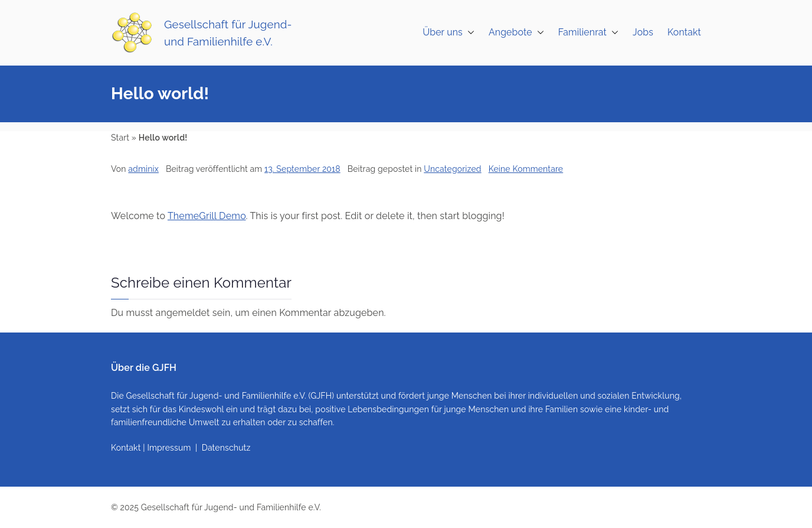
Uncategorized (452, 169)
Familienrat (588, 33)
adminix (143, 169)
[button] (469, 33)
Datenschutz (226, 448)
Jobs (643, 32)
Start (120, 138)
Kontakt (684, 32)
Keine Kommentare (526, 169)
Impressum (169, 448)
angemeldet (183, 313)
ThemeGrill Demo (207, 216)
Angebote (516, 33)
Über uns (448, 33)
